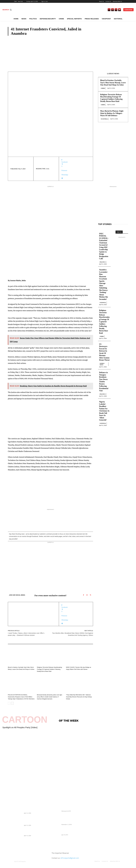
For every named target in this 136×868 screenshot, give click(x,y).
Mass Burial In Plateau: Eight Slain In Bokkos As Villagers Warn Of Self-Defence (112, 113)
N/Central (104, 119)
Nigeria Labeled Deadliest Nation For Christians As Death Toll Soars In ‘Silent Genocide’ (104, 411)
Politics (103, 262)
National (103, 303)
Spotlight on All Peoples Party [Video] (20, 727)
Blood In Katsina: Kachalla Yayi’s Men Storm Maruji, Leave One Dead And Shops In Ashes (113, 83)
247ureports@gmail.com (70, 858)
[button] (7, 10)
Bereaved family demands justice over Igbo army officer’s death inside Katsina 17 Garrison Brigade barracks (49, 697)
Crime (123, 34)
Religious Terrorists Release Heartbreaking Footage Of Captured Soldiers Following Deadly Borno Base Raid (49, 669)
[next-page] (12, 703)
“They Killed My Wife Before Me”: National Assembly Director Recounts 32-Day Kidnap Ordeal (79, 697)
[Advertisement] (68, 51)
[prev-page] (9, 703)
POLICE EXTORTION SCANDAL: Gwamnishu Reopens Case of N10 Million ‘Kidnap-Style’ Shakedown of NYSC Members (21, 697)
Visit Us (119, 232)
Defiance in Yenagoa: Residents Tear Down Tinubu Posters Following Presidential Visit (104, 382)
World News (102, 364)
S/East (39, 692)
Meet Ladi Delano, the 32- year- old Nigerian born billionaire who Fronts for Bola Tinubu (71, 830)
